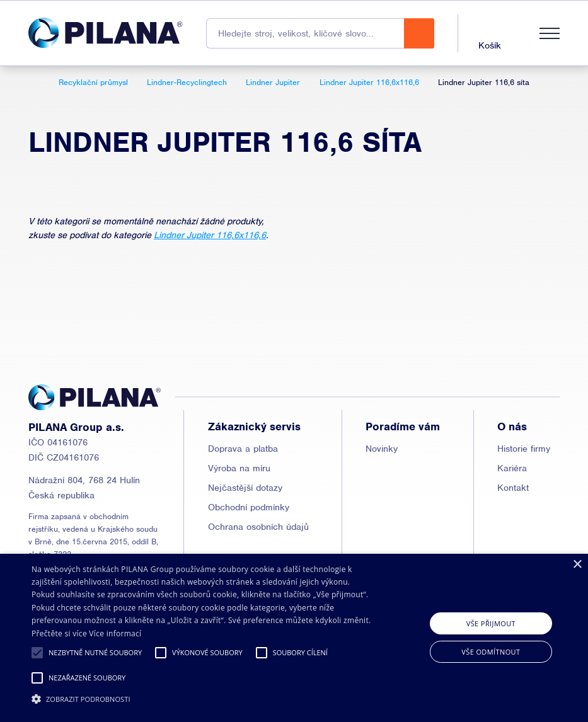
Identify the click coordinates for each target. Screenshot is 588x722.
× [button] (577, 565)
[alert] (294, 638)
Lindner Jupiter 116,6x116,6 (210, 235)
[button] (37, 653)
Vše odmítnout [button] (491, 652)
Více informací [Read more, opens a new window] (115, 633)
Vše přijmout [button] (491, 623)
